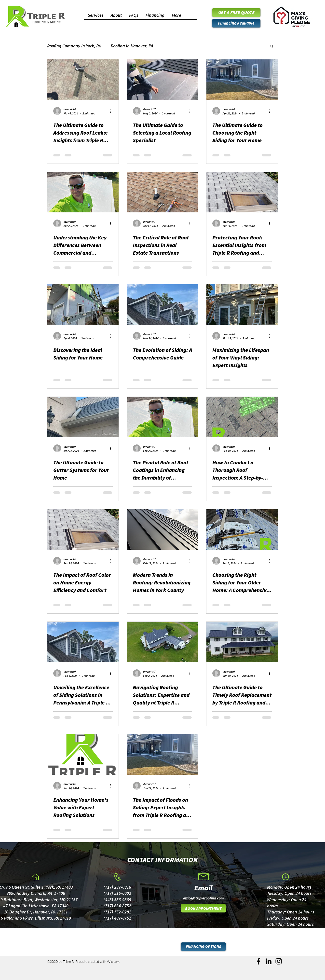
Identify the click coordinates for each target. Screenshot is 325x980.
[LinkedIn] (269, 961)
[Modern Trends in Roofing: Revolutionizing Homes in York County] (162, 530)
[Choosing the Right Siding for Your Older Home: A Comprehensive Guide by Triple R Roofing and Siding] (242, 530)
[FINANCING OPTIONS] (203, 947)
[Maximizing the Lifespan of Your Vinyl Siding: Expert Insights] (242, 305)
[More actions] (112, 111)
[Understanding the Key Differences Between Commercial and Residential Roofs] (83, 192)
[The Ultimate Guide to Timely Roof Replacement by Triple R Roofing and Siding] (242, 642)
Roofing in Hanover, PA (132, 46)
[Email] (203, 888)
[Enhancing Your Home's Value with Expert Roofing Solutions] (83, 754)
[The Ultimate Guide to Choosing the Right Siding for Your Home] (242, 80)
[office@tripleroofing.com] (203, 898)
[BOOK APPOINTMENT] (203, 908)
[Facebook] (258, 961)
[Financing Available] (236, 23)
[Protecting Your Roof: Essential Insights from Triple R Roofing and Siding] (242, 192)
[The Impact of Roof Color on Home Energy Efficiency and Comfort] (83, 530)
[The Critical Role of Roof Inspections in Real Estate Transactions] (162, 192)
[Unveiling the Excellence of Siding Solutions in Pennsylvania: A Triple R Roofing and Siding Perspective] (83, 642)
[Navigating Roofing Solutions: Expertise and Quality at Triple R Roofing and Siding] (162, 642)
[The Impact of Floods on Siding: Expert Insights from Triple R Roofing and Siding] (162, 754)
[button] (272, 47)
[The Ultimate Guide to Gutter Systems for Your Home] (83, 417)
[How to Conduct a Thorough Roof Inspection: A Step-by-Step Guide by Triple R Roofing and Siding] (242, 417)
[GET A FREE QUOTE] (236, 13)
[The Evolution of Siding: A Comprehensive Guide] (162, 305)
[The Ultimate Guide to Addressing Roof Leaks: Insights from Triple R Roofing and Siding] (83, 80)
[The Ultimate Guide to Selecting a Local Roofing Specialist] (162, 80)
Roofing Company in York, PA (74, 46)
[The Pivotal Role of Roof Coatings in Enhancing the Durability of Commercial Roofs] (162, 417)
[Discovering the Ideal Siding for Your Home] (83, 305)
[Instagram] (279, 961)
